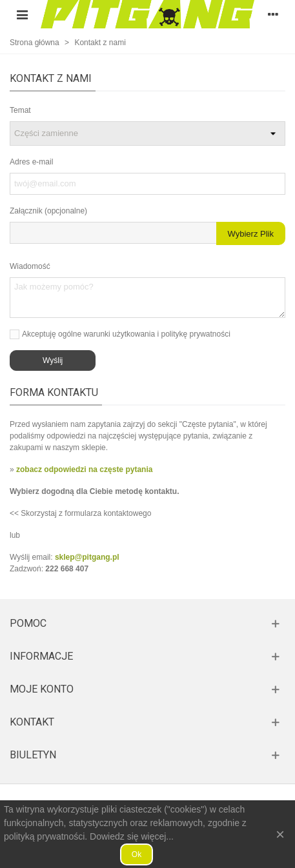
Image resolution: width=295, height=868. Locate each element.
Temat (20, 110)
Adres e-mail (31, 162)
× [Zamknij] (280, 834)
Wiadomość (30, 266)
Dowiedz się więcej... (132, 836)
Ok (137, 854)
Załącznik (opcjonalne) (48, 211)
